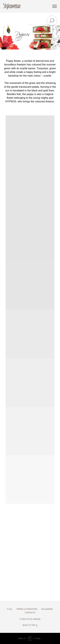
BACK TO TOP (30, 625)
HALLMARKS (47, 609)
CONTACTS (30, 613)
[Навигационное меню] (55, 6)
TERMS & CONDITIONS (27, 609)
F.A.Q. (10, 609)
